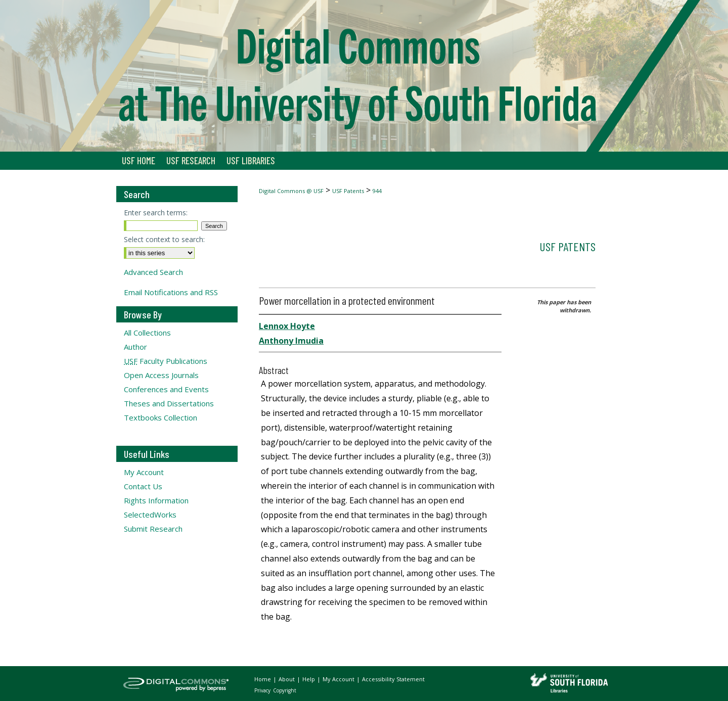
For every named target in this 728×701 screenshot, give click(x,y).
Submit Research (153, 529)
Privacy (263, 690)
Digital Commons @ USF (291, 191)
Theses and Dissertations (169, 403)
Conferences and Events (166, 389)
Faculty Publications (166, 361)
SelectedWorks (150, 515)
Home (263, 679)
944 (377, 191)
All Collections (147, 333)
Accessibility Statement (393, 679)
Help (309, 679)
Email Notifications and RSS (171, 292)
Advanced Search (153, 272)
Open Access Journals (161, 375)
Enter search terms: (156, 213)
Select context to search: (164, 239)
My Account (144, 472)
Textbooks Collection (161, 417)
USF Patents (348, 191)
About (287, 679)
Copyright (285, 690)
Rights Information (156, 500)
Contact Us (143, 486)
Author (135, 347)
